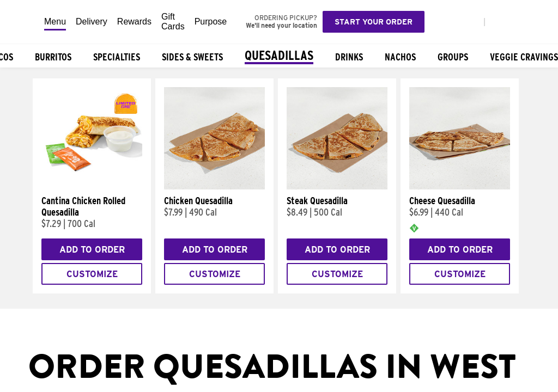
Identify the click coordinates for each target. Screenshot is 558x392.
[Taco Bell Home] (22, 22)
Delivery (92, 22)
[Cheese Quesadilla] (460, 187)
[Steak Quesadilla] (337, 187)
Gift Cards (173, 22)
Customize (92, 274)
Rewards (134, 22)
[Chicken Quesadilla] (214, 187)
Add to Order (92, 250)
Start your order (374, 22)
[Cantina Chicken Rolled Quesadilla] (92, 187)
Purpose (211, 22)
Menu (55, 22)
